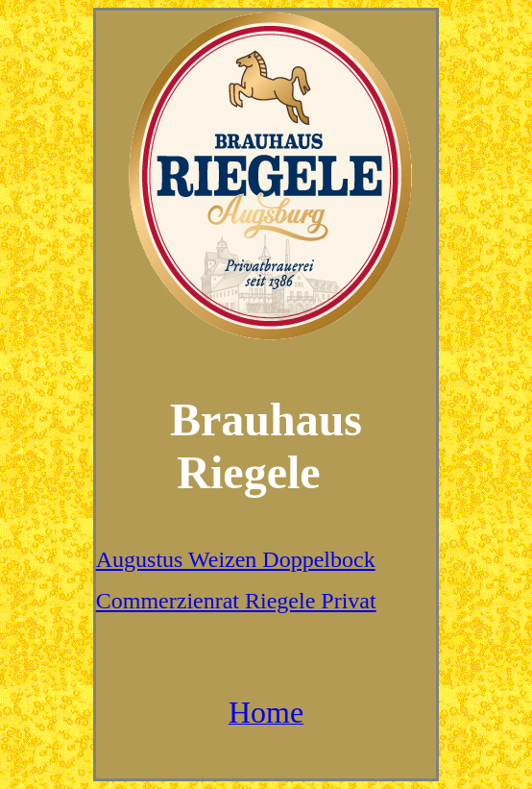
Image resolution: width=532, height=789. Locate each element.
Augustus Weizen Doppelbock (236, 559)
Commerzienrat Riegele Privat (236, 601)
